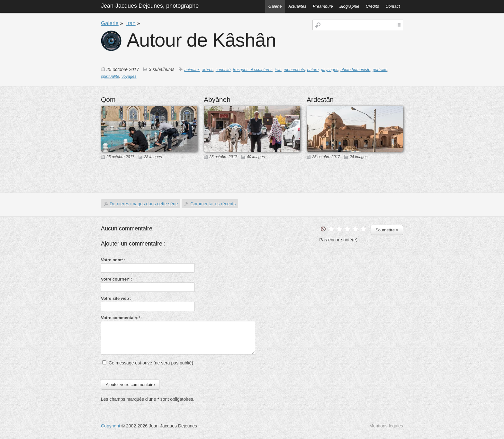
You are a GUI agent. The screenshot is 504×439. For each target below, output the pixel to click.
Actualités (297, 6)
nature (313, 70)
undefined (323, 229)
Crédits (372, 6)
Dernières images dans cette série (144, 204)
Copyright (111, 426)
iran (278, 70)
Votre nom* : (113, 260)
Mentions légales (386, 426)
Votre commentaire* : (122, 318)
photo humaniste (355, 70)
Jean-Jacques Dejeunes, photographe (150, 6)
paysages (329, 70)
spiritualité (110, 76)
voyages (129, 76)
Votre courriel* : (117, 279)
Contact (393, 6)
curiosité (223, 70)
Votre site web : (116, 298)
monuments (294, 70)
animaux (192, 70)
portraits (380, 70)
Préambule (323, 6)
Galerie (275, 6)
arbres (208, 70)
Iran (131, 23)
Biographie (349, 6)
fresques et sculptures (253, 70)
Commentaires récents (213, 204)
